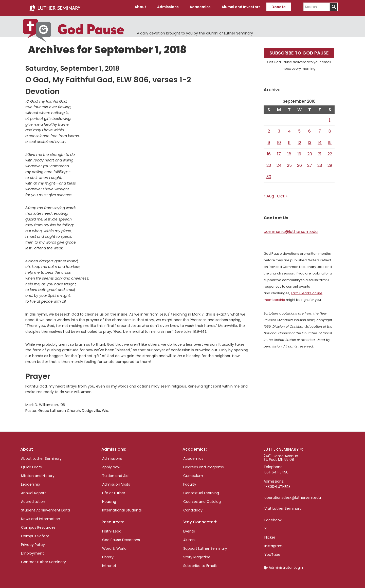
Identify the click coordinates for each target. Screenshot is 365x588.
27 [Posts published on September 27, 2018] (310, 163)
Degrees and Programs (204, 465)
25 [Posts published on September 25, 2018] (289, 163)
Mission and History (38, 473)
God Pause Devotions (121, 538)
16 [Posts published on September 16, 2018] (269, 152)
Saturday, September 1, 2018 (72, 66)
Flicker (270, 535)
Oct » (282, 194)
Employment (32, 551)
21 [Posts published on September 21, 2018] (320, 152)
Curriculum (193, 473)
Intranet (109, 563)
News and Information (41, 517)
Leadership (31, 482)
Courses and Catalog (202, 499)
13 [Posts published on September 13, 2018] (309, 141)
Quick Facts (31, 465)
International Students (122, 508)
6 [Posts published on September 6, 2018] (309, 129)
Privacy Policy (33, 542)
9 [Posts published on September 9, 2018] (269, 141)
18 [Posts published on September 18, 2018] (289, 152)
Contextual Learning (201, 491)
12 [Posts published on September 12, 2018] (299, 141)
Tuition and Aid (115, 473)
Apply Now (111, 465)
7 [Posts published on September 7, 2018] (320, 129)
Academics (193, 456)
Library (108, 555)
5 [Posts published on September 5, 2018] (299, 129)
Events (189, 529)
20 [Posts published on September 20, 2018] (310, 152)
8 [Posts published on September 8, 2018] (330, 129)
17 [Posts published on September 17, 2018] (279, 152)
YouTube (272, 552)
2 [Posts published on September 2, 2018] (269, 129)
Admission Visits (116, 482)
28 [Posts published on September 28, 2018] (320, 163)
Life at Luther (114, 491)
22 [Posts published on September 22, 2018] (330, 152)
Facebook (273, 518)
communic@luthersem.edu (291, 229)
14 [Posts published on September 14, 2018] (320, 141)
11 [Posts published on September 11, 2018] (289, 141)
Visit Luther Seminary (283, 506)
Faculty (190, 482)
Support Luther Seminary (205, 546)
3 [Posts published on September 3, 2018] (279, 129)
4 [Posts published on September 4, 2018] (289, 129)
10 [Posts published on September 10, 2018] (279, 141)
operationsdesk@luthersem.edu (293, 495)
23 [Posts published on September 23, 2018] (269, 163)
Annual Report (33, 491)
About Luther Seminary (41, 456)
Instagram (273, 544)
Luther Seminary (55, 7)
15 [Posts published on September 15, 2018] (330, 141)
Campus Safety (35, 534)
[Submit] (334, 7)
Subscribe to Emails (200, 563)
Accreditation (33, 499)
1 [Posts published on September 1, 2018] (330, 118)
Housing (109, 499)
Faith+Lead (112, 529)
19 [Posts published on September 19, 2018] (299, 152)
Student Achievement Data (45, 508)
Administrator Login (286, 565)
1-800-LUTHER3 (277, 484)
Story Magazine (197, 555)
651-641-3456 (276, 470)
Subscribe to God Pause (299, 51)
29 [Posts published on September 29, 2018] (330, 163)
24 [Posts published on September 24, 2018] (279, 163)
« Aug (269, 194)
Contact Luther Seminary (43, 560)
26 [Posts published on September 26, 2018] (299, 163)
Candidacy (193, 508)
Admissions (112, 456)
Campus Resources (38, 525)
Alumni (189, 538)
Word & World (114, 546)
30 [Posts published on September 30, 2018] (269, 175)
